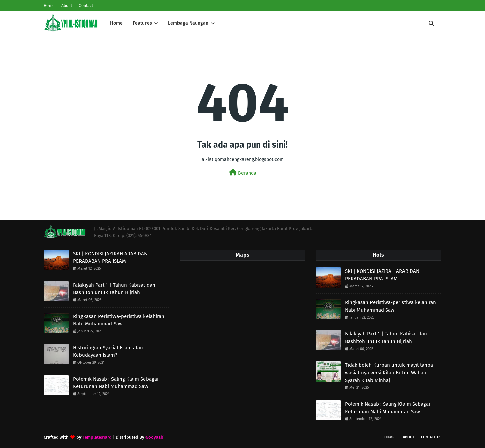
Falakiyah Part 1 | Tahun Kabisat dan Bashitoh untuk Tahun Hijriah (114, 289)
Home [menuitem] (116, 23)
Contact (86, 6)
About (67, 6)
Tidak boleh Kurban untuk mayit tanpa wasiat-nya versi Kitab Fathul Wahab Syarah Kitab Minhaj (389, 373)
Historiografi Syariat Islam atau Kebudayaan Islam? (108, 351)
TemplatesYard (97, 437)
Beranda (243, 173)
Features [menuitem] (142, 23)
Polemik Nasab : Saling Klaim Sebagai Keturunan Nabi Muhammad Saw (116, 383)
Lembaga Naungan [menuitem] (188, 23)
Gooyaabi (155, 437)
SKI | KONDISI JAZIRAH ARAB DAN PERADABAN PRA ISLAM (110, 258)
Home (49, 6)
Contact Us (431, 437)
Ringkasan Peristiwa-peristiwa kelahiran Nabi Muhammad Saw (119, 320)
